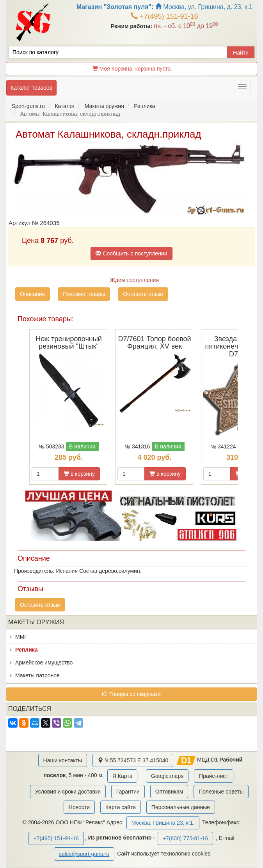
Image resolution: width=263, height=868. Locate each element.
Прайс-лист (214, 776)
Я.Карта (122, 776)
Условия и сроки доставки (68, 792)
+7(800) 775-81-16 (185, 838)
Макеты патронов (37, 675)
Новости (79, 807)
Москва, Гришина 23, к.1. (163, 823)
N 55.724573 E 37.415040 (133, 760)
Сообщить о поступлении (131, 253)
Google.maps (167, 776)
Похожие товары (84, 294)
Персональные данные (181, 807)
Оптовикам (169, 792)
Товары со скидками (131, 694)
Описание (32, 294)
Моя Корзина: (132, 69)
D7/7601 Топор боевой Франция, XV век (154, 343)
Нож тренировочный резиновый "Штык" (68, 343)
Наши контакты (63, 760)
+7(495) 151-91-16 (164, 16)
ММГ (21, 637)
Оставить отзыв (143, 294)
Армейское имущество (44, 663)
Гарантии (128, 792)
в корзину (79, 474)
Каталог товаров (31, 88)
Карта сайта (121, 807)
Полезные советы (221, 792)
